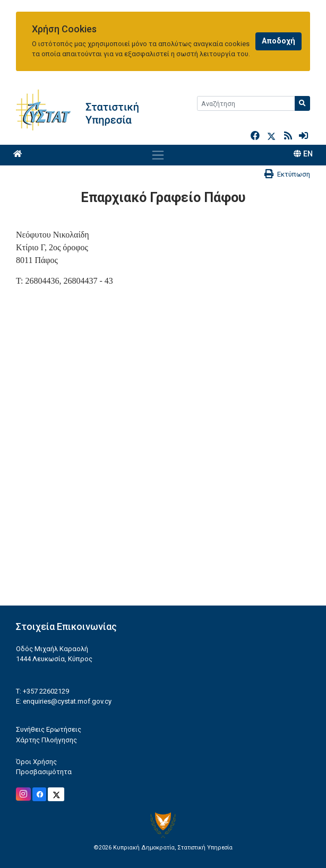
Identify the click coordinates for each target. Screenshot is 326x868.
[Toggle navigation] (158, 155)
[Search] (246, 103)
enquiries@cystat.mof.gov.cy (67, 701)
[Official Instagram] (23, 794)
